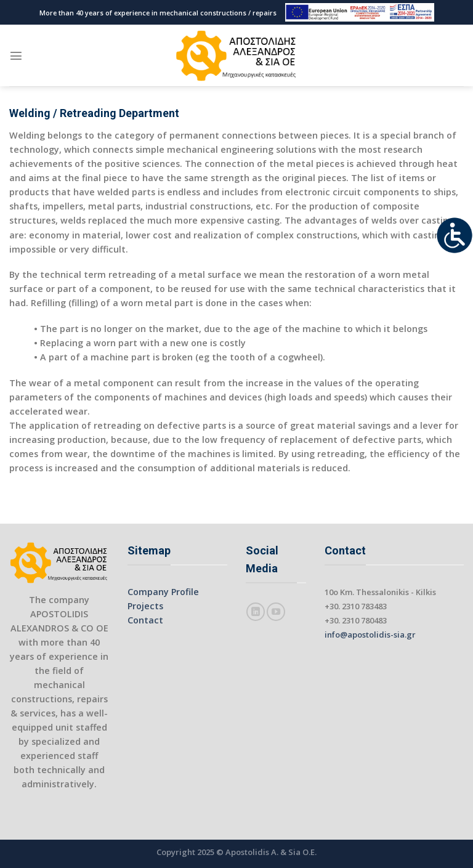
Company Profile (163, 592)
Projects (145, 606)
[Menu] (16, 55)
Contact (145, 620)
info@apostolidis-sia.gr (370, 635)
